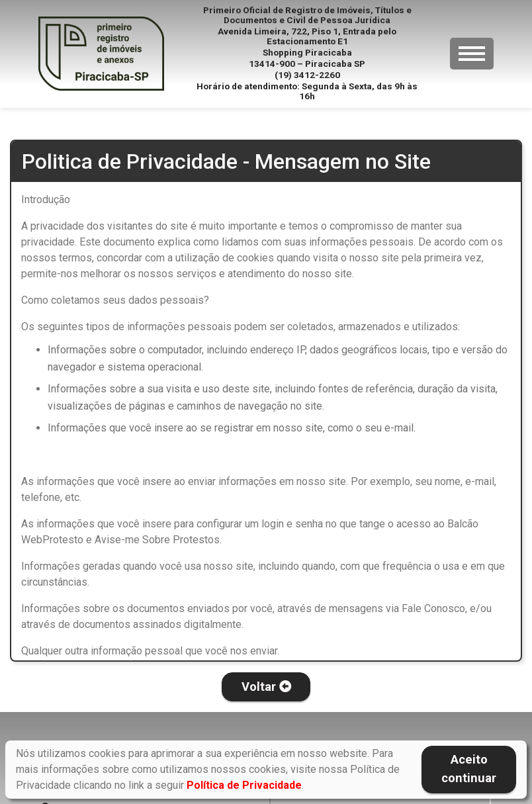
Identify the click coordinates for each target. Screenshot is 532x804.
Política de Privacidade (244, 785)
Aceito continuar (469, 769)
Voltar (266, 687)
